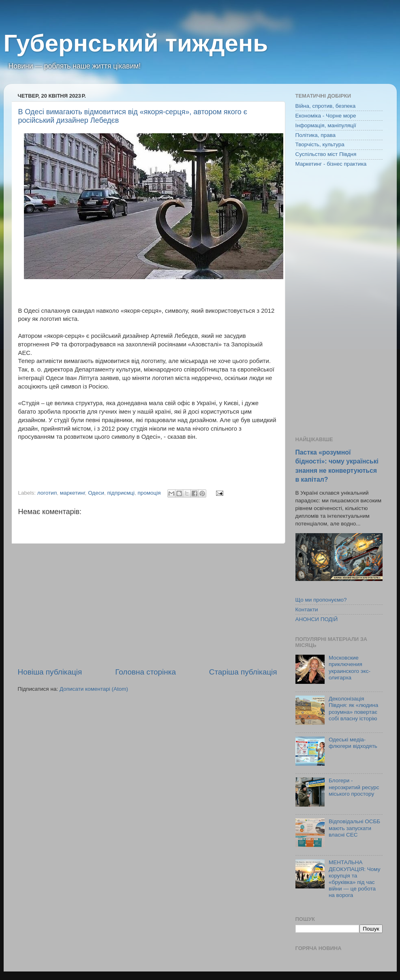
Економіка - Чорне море (326, 116)
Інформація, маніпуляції (326, 125)
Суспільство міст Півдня (326, 154)
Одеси (96, 493)
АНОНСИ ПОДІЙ (317, 619)
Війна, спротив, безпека (326, 106)
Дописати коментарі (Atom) (94, 689)
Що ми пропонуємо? (321, 600)
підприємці (121, 493)
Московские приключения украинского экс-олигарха (350, 668)
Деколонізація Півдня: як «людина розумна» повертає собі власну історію (353, 709)
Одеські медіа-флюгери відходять (353, 743)
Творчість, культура (320, 144)
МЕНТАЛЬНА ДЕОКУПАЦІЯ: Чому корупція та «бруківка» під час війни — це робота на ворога (355, 879)
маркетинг (73, 493)
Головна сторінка (145, 672)
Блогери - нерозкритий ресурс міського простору (354, 787)
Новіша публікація (50, 672)
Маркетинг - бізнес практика (331, 164)
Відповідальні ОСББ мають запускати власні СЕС (354, 828)
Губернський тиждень (136, 43)
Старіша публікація (243, 672)
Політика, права (316, 135)
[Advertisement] (148, 605)
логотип (47, 493)
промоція (149, 493)
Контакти (307, 610)
